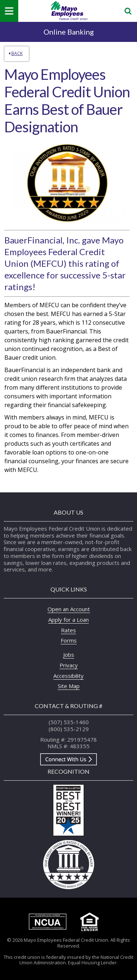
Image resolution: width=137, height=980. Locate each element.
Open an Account (69, 609)
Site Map (69, 686)
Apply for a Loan (68, 620)
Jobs (69, 655)
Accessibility (68, 676)
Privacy (69, 665)
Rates (68, 630)
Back (16, 53)
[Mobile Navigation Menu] (9, 11)
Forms (69, 640)
